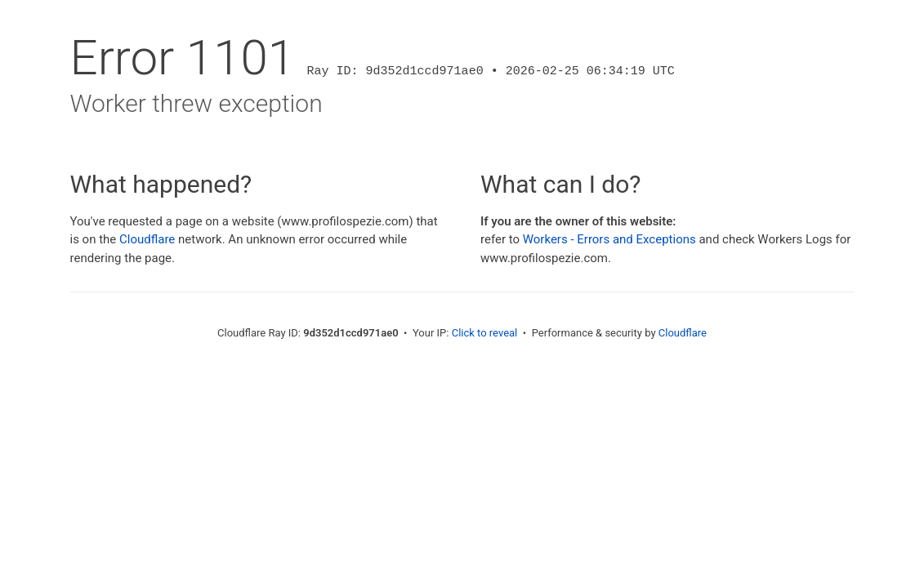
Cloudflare (147, 239)
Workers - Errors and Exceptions (609, 239)
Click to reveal (485, 333)
